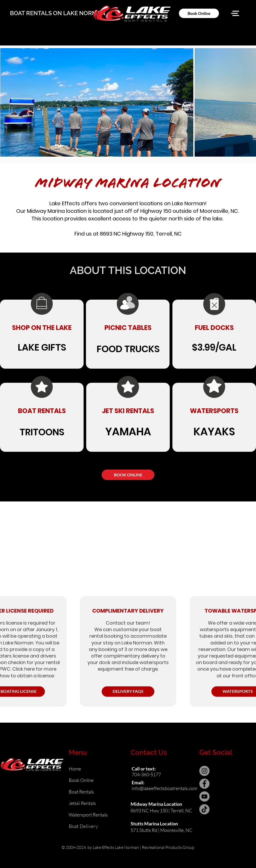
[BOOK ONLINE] (128, 475)
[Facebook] (204, 784)
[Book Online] (199, 13)
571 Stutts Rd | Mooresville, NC (162, 830)
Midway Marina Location (156, 804)
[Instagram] (204, 771)
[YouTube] (204, 796)
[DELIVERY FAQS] (128, 692)
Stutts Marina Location (154, 824)
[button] (235, 13)
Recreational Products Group (168, 847)
